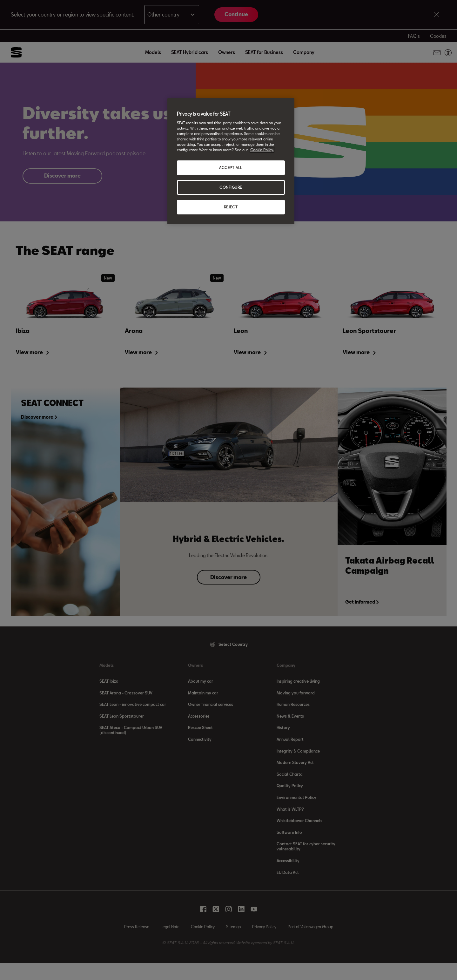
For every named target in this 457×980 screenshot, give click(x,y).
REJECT (231, 207)
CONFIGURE (231, 187)
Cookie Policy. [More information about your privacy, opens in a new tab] (262, 150)
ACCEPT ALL (231, 168)
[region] (231, 161)
